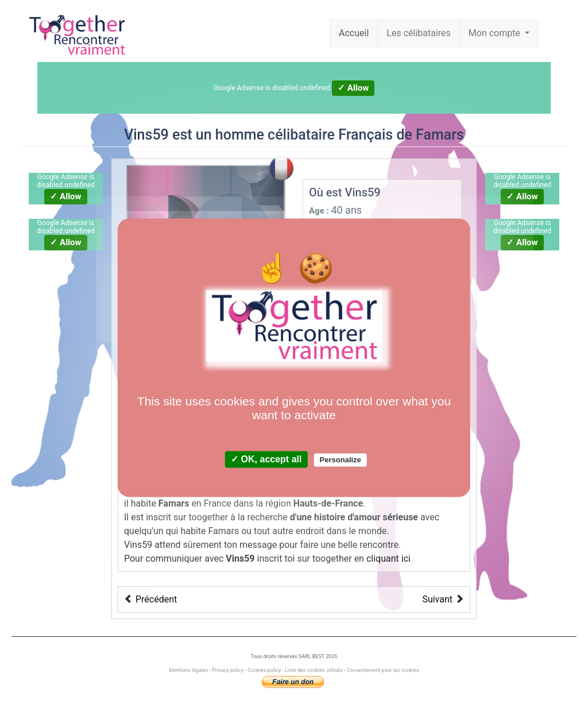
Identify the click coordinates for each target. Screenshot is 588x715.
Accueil (354, 33)
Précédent (156, 599)
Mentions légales (189, 670)
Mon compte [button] (496, 33)
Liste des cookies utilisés (314, 670)
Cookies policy (264, 670)
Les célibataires (419, 33)
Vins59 (146, 135)
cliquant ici (388, 559)
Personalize (341, 460)
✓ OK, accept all (266, 459)
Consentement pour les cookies (382, 670)
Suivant (437, 599)
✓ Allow (353, 88)
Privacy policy (228, 670)
